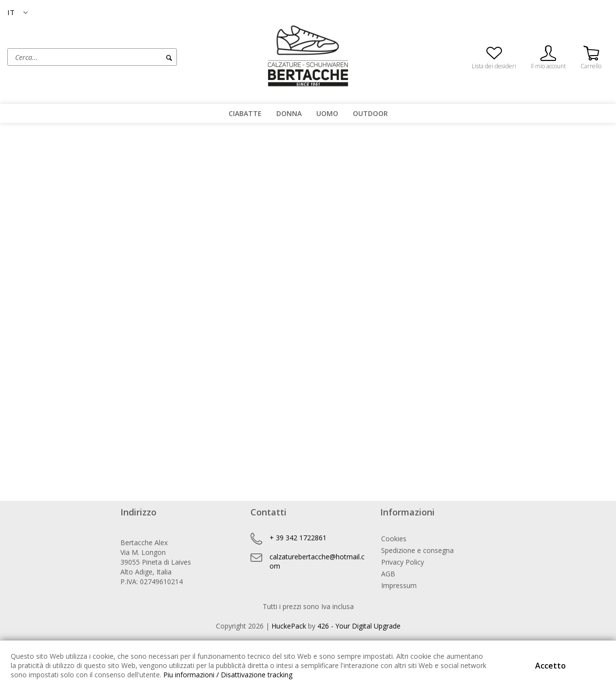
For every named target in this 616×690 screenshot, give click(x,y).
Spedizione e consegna (417, 550)
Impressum (399, 585)
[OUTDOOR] (370, 113)
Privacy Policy (403, 562)
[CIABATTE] (245, 113)
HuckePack (289, 626)
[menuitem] (128, 57)
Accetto (550, 666)
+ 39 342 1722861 (298, 538)
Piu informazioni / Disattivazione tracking (228, 675)
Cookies (394, 539)
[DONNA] (289, 113)
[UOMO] (327, 113)
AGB (388, 574)
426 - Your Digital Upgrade (359, 626)
